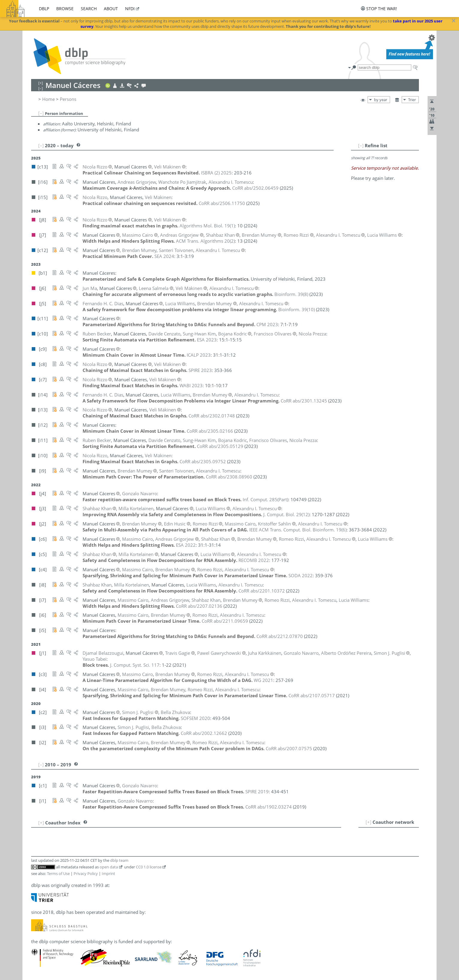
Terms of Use (58, 873)
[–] (41, 113)
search (89, 9)
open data (109, 867)
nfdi (130, 9)
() (207, 226)
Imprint (108, 873)
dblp (44, 9)
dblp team (119, 860)
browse (65, 9)
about (111, 9)
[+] (368, 822)
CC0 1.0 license (149, 867)
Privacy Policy (86, 873)
